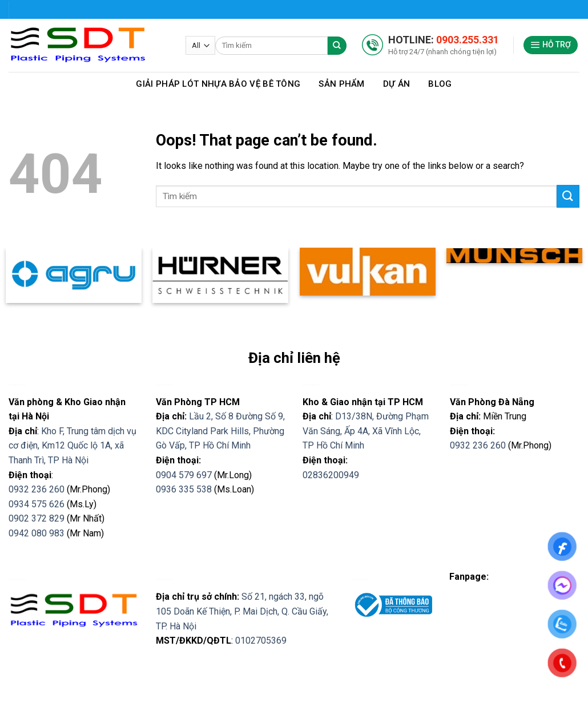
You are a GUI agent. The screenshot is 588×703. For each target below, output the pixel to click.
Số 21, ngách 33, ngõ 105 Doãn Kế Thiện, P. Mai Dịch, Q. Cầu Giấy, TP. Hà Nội (242, 611)
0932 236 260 (37, 489)
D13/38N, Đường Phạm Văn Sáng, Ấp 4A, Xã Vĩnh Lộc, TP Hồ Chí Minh (366, 431)
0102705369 (261, 641)
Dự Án (397, 84)
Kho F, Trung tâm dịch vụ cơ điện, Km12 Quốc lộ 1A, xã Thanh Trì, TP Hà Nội (73, 446)
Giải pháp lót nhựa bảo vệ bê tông (218, 84)
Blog (440, 84)
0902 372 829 (37, 518)
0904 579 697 (184, 475)
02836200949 (331, 475)
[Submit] (568, 196)
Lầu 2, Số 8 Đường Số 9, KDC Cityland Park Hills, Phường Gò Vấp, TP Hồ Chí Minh (220, 431)
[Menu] (551, 45)
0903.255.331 (468, 40)
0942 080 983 (37, 533)
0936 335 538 (184, 489)
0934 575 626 (37, 504)
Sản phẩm (341, 84)
